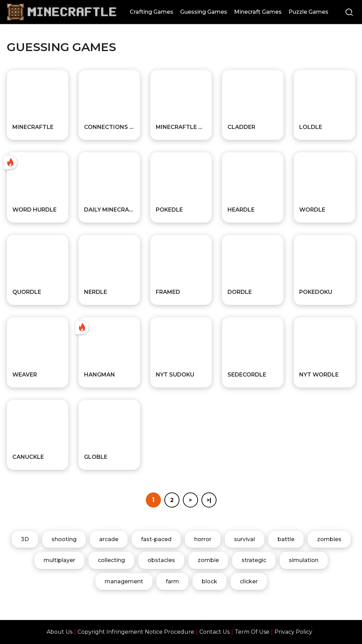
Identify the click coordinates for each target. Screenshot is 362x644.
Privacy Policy (293, 632)
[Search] (349, 13)
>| (209, 500)
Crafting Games (151, 12)
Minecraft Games (258, 12)
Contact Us (214, 632)
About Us (60, 632)
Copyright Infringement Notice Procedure (136, 632)
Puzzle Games (308, 12)
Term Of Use (252, 632)
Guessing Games (204, 12)
